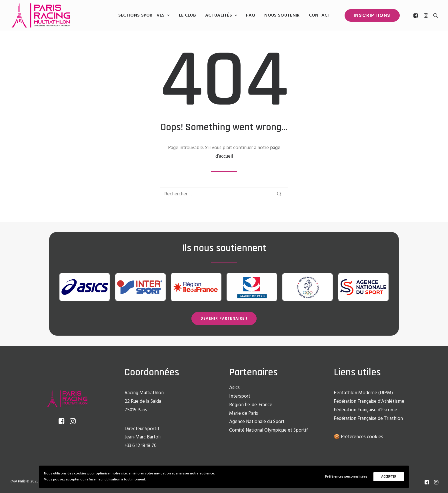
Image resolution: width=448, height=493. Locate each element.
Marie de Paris (244, 413)
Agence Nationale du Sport (257, 422)
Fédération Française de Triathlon (368, 419)
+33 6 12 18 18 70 (141, 446)
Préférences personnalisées (346, 477)
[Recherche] (224, 194)
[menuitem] (144, 15)
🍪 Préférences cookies (358, 437)
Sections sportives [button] (144, 15)
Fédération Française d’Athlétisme (369, 401)
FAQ (251, 15)
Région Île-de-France (251, 405)
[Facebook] (427, 483)
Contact (320, 15)
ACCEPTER (389, 477)
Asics (234, 388)
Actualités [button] (221, 15)
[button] (416, 15)
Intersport (240, 396)
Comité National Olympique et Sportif (269, 430)
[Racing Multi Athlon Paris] (41, 15)
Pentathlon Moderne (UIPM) (363, 393)
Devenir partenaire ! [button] (224, 318)
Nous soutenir (282, 15)
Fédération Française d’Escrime (365, 410)
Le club (187, 15)
